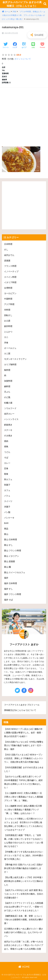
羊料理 (7, 310)
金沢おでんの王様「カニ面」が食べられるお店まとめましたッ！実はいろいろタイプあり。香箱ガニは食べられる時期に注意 (24, 945)
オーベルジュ (10, 348)
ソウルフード (10, 408)
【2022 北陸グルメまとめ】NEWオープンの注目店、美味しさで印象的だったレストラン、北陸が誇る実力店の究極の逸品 (24, 758)
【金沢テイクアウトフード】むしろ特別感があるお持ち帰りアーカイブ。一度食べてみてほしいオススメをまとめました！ (24, 907)
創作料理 (8, 326)
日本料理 (8, 244)
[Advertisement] (24, 114)
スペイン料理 (10, 277)
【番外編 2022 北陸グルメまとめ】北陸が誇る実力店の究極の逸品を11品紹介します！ (23, 868)
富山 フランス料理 (13, 551)
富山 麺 (7, 567)
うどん (7, 452)
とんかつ (8, 332)
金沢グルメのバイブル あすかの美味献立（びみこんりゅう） (22, 4)
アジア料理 (9, 304)
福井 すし (8, 589)
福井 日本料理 (10, 583)
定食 (6, 468)
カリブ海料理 (10, 365)
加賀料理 (8, 381)
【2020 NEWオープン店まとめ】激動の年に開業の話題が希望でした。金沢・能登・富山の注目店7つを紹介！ (24, 733)
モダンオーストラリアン (15, 359)
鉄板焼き (8, 425)
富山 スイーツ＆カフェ (15, 573)
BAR (6, 523)
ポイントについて (23, 59)
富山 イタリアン (12, 556)
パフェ (7, 496)
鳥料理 (7, 370)
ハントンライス (11, 419)
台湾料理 (8, 288)
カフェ (7, 490)
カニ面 (7, 354)
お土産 (7, 321)
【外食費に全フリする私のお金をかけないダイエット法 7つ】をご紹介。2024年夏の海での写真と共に (24, 855)
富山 (6, 534)
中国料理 (8, 299)
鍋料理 (7, 386)
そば (6, 458)
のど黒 (7, 397)
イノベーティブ (11, 272)
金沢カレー (9, 414)
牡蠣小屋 (8, 403)
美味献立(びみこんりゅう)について (20, 710)
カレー (7, 463)
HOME (24, 967)
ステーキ (8, 430)
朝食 (6, 474)
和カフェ (8, 479)
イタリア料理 (10, 282)
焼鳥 (6, 447)
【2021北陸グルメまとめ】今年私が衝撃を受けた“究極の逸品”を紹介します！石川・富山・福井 (24, 746)
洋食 (14, 12)
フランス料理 (10, 266)
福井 (6, 578)
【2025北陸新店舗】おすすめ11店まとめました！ (24, 769)
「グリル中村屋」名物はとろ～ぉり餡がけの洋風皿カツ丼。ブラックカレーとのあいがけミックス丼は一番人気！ (24, 15)
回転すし (8, 315)
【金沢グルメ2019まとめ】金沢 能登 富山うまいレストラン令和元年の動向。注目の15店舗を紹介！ (24, 894)
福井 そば (8, 600)
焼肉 (6, 441)
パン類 (7, 512)
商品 (6, 529)
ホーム (7, 12)
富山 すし (8, 545)
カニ (6, 337)
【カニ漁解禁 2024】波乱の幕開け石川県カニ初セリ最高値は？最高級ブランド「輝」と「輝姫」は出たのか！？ (23, 810)
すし (6, 250)
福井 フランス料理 (13, 594)
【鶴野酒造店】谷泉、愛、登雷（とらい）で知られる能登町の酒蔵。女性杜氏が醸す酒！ (24, 920)
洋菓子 (7, 507)
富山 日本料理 (10, 540)
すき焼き (8, 436)
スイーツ (8, 501)
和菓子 (7, 485)
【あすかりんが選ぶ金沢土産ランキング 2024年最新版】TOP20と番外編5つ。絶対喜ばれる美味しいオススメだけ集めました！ (23, 782)
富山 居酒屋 (9, 561)
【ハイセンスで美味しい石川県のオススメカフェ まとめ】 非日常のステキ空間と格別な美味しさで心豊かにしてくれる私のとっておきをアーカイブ (24, 824)
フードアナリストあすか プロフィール (22, 705)
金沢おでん (9, 255)
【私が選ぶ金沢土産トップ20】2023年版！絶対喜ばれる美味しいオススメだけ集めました (24, 881)
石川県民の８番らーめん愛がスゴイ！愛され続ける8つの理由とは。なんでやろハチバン (24, 932)
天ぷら (7, 392)
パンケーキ (9, 518)
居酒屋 (7, 261)
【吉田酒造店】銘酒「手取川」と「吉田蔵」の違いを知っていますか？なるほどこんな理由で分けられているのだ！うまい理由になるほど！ (24, 841)
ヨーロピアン (10, 293)
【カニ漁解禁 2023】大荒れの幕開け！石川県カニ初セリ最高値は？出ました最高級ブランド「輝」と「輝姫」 (24, 797)
